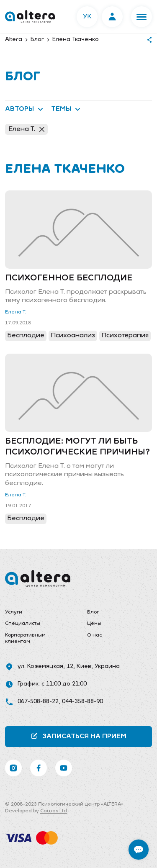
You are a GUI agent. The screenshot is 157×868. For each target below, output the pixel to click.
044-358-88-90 (82, 702)
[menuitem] (38, 613)
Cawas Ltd (54, 811)
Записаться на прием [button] (78, 736)
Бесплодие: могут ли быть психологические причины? (77, 447)
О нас (94, 635)
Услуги (14, 612)
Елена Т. (26, 129)
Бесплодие (26, 336)
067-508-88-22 (38, 702)
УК (87, 17)
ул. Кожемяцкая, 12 (45, 666)
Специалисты (23, 624)
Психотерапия (125, 336)
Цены (94, 624)
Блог (93, 612)
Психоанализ (73, 336)
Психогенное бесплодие (69, 278)
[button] (142, 17)
